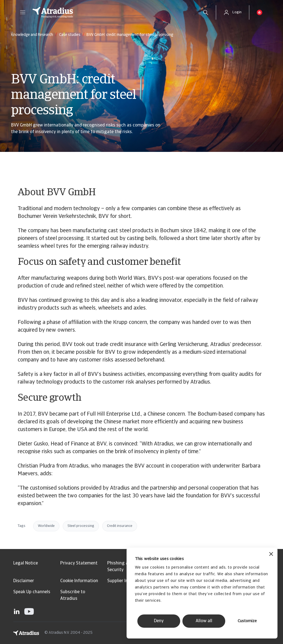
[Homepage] (112, 12)
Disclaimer (24, 581)
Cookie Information (79, 581)
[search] (206, 12)
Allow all (204, 621)
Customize (247, 621)
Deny (159, 621)
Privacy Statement (79, 563)
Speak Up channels (32, 592)
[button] (23, 12)
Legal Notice (26, 563)
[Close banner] (271, 555)
